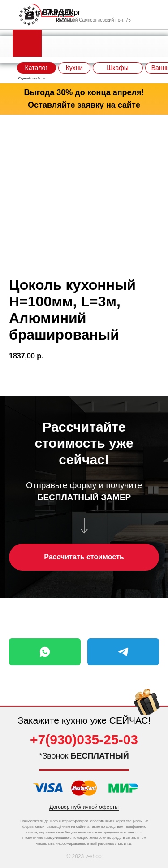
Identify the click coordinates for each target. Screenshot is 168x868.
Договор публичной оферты (84, 807)
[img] (147, 709)
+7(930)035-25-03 (84, 739)
